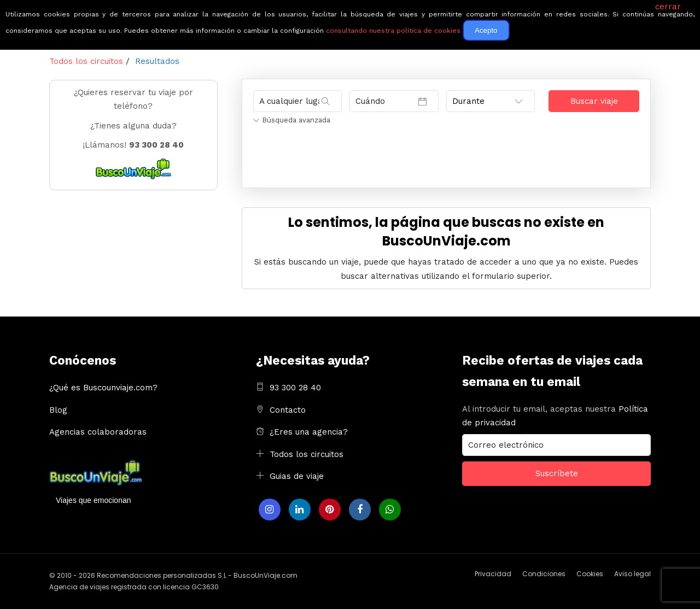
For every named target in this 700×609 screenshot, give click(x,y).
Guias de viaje (297, 476)
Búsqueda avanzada (292, 120)
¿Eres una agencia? (309, 432)
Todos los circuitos (307, 454)
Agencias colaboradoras (98, 432)
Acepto (486, 30)
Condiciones (544, 574)
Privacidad (493, 574)
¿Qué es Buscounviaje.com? (103, 388)
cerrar (668, 7)
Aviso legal (632, 574)
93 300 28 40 (295, 388)
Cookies (590, 574)
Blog (58, 410)
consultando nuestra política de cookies (393, 31)
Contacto (288, 410)
